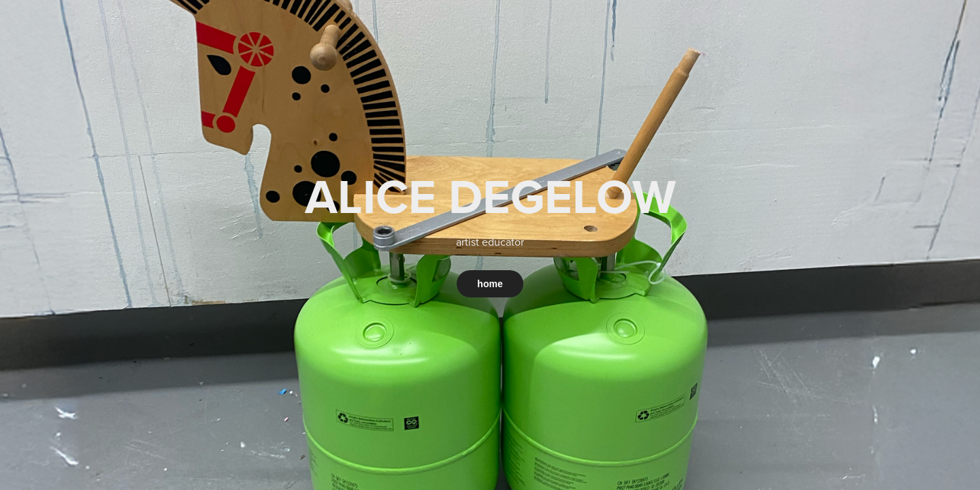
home (490, 284)
